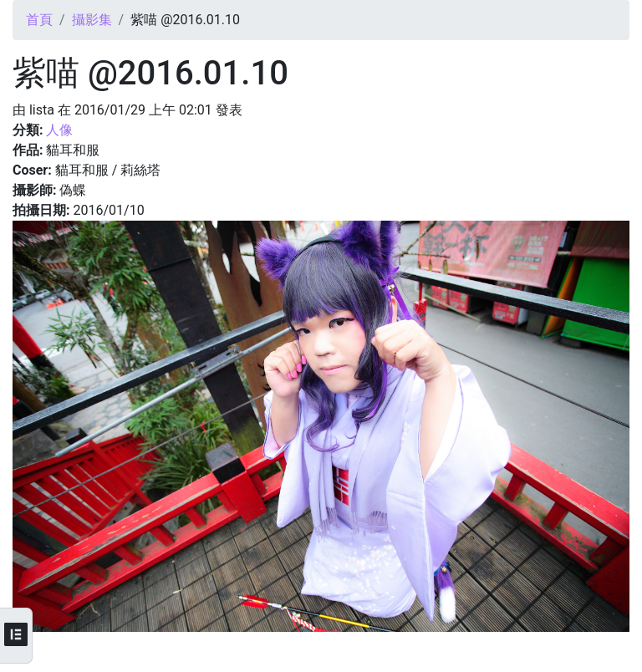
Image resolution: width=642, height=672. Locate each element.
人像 (59, 130)
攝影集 (92, 20)
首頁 (39, 20)
